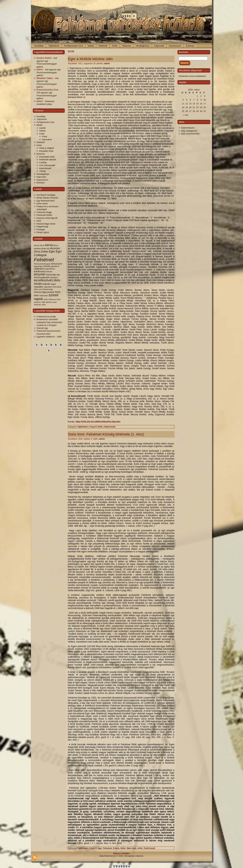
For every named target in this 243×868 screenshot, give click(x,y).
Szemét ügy (42, 328)
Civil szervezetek (47, 165)
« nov (186, 115)
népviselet (48, 287)
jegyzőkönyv (50, 269)
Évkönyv (41, 183)
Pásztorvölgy (48, 289)
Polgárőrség (42, 227)
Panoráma (47, 139)
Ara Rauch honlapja (46, 195)
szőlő (46, 299)
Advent (37, 245)
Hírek (39, 145)
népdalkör (39, 287)
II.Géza (116, 848)
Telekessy (52, 299)
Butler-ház (45, 249)
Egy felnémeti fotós (46, 201)
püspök (51, 292)
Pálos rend (38, 289)
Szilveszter (44, 296)
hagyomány (38, 266)
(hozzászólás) (190, 134)
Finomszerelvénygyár (42, 264)
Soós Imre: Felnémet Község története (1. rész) (106, 434)
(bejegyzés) (189, 131)
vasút (54, 302)
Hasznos (41, 154)
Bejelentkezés (188, 128)
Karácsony (40, 271)
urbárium (37, 302)
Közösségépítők (42, 277)
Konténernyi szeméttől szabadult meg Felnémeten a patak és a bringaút (49, 322)
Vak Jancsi (47, 302)
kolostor (49, 272)
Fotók (42, 134)
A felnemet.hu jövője (46, 317)
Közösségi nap (53, 275)
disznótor (55, 248)
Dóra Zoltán (41, 252)
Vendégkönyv (43, 174)
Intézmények (45, 168)
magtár (53, 284)
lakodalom (54, 277)
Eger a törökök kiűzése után (90, 59)
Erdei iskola (42, 204)
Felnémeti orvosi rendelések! (192, 76)
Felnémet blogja (44, 212)
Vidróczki (37, 305)
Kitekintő (41, 142)
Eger (52, 251)
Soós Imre (132, 848)
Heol (39, 221)
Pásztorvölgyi (40, 292)
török (59, 299)
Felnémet (44, 260)
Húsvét (47, 266)
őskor (44, 305)
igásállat (54, 266)
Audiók (42, 128)
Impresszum (42, 180)
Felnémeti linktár (44, 215)
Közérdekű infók (47, 157)
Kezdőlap (41, 116)
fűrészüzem (57, 264)
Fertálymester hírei (45, 122)
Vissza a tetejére (122, 853)
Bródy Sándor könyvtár (47, 198)
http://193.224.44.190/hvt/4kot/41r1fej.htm (98, 422)
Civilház (43, 163)
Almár (42, 245)
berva (49, 245)
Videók (42, 131)
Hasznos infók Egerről (47, 218)
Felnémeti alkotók (48, 160)
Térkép (42, 171)
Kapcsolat (41, 177)
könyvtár (40, 274)
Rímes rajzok (43, 232)
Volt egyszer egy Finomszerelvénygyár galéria (49, 72)
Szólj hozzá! (110, 427)
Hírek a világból (47, 148)
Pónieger (41, 230)
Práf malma (57, 287)
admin (107, 64)
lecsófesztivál (43, 280)
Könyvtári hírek (46, 151)
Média (39, 125)
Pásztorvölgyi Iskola (46, 224)
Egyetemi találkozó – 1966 (49, 337)
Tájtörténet (42, 119)
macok (46, 284)
